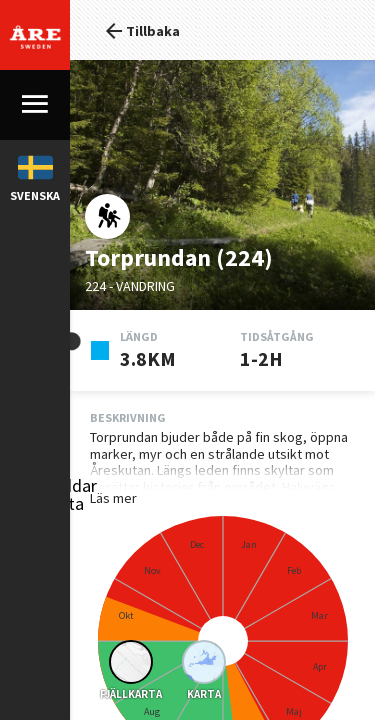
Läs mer (43, 498)
